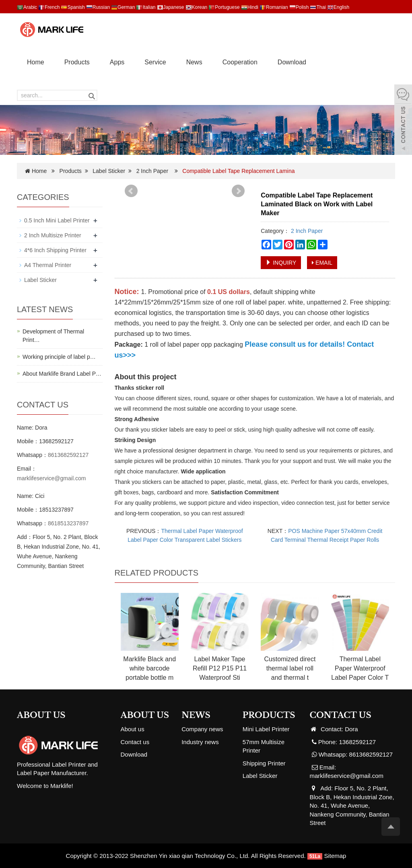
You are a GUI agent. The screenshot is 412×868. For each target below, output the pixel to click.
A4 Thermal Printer (48, 265)
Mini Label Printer (266, 729)
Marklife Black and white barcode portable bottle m (149, 668)
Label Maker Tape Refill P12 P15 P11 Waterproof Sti (220, 668)
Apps (117, 62)
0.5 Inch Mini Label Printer (57, 220)
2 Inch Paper (152, 171)
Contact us (135, 742)
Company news (202, 729)
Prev (131, 191)
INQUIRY (281, 263)
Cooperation (240, 62)
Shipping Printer (264, 763)
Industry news (200, 742)
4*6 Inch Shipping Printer (55, 250)
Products (77, 62)
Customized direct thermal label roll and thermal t (290, 668)
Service (155, 62)
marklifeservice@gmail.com (51, 478)
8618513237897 (68, 523)
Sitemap (335, 856)
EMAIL (322, 263)
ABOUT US (145, 715)
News (194, 62)
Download (292, 62)
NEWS (196, 715)
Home (36, 62)
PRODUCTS (269, 715)
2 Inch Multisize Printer (53, 235)
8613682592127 (68, 455)
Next (238, 191)
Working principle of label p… (59, 357)
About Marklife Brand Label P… (62, 374)
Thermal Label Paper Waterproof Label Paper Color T (360, 668)
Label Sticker (109, 171)
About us (133, 729)
